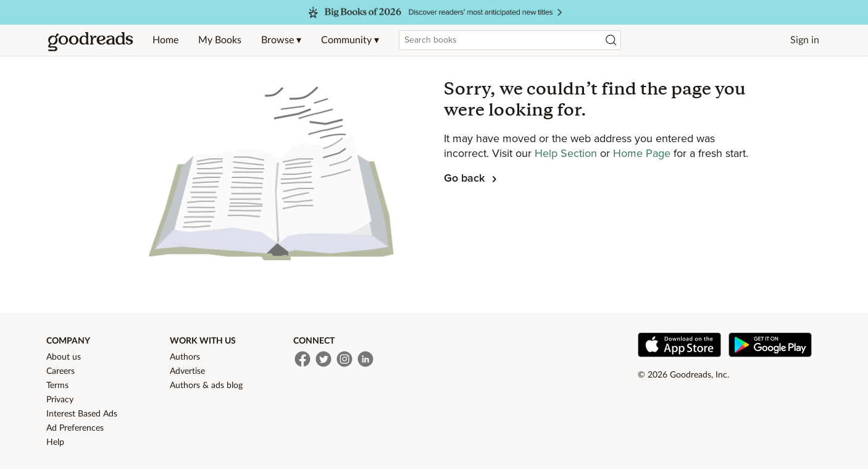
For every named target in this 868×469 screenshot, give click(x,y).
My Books (220, 40)
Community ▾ (350, 40)
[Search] (611, 40)
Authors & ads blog (206, 386)
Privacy (60, 400)
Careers (61, 371)
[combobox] (510, 40)
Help (55, 442)
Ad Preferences (75, 428)
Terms (57, 386)
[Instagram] (344, 359)
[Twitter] (323, 359)
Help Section (567, 154)
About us (64, 357)
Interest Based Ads (82, 414)
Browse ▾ (281, 40)
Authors (185, 357)
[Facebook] (303, 359)
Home (165, 40)
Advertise (187, 371)
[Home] (91, 40)
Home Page (643, 154)
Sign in (805, 40)
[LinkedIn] (365, 359)
